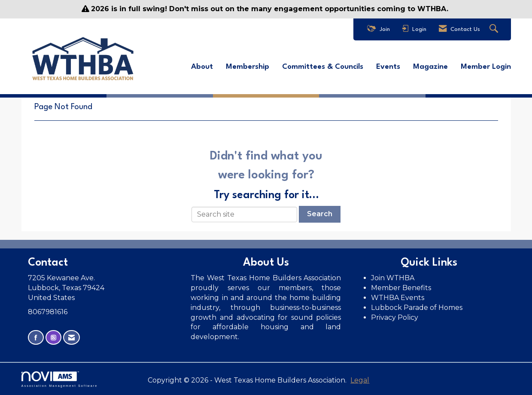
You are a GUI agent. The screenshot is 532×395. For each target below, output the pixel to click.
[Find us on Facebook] (36, 338)
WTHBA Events (398, 298)
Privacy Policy (395, 317)
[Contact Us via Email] (71, 338)
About (202, 67)
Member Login (486, 67)
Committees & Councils (323, 67)
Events (388, 67)
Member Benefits (401, 288)
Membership (248, 67)
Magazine (430, 67)
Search (320, 214)
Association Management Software (60, 379)
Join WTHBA (393, 278)
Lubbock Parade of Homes (417, 308)
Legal (360, 380)
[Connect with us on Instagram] (53, 338)
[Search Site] (495, 29)
